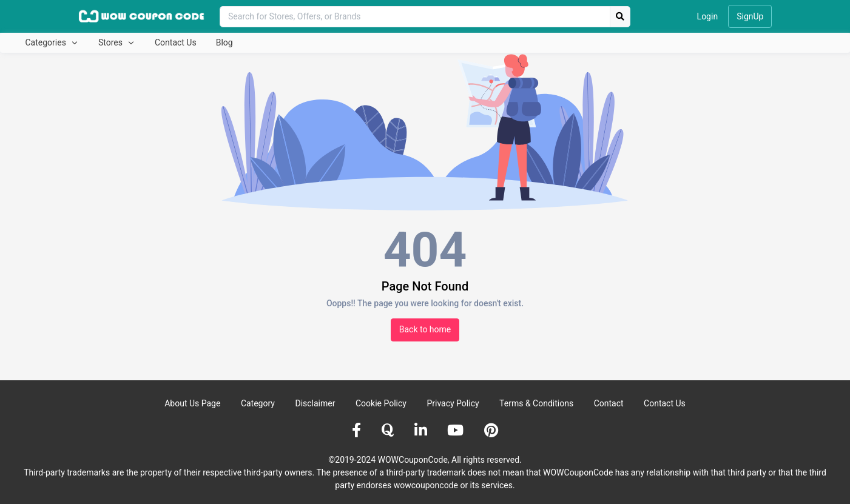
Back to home (425, 329)
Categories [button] (47, 42)
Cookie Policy (381, 403)
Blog (224, 42)
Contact (609, 403)
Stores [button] (111, 42)
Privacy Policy (453, 403)
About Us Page (192, 403)
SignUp (750, 16)
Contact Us (176, 42)
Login (708, 16)
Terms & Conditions (536, 403)
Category (258, 403)
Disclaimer (315, 403)
